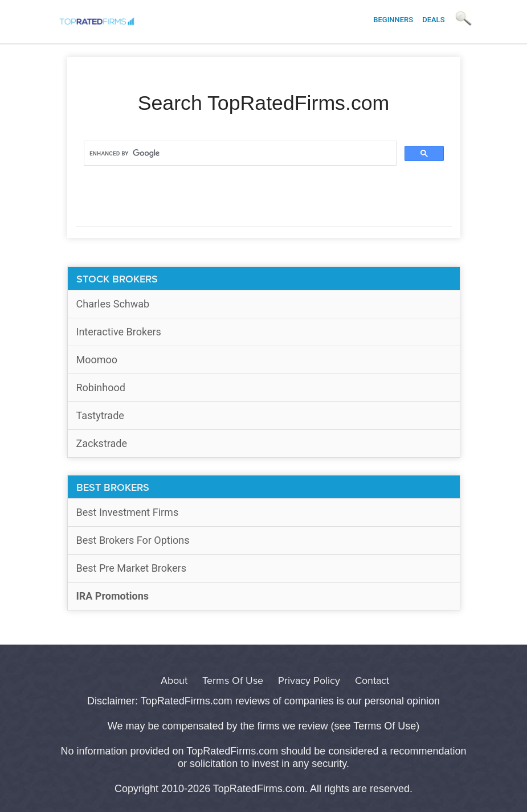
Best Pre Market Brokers (131, 568)
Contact (372, 680)
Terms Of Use (233, 680)
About (174, 680)
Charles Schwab (113, 304)
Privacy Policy (309, 680)
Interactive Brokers (119, 332)
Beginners (393, 20)
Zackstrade (102, 443)
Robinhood (101, 387)
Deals (433, 20)
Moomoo (97, 360)
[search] (239, 154)
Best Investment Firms (128, 512)
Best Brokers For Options (133, 540)
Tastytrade (100, 415)
